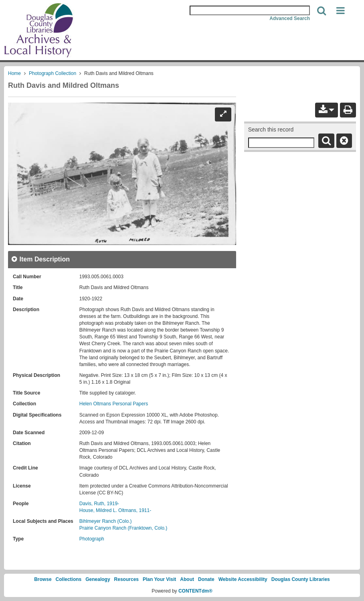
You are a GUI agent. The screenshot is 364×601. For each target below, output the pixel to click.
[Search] (322, 11)
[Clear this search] (344, 141)
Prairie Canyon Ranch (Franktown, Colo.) (123, 528)
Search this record (271, 130)
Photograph (92, 539)
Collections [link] (69, 579)
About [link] (187, 579)
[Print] (348, 110)
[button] (341, 11)
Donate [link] (206, 579)
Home (14, 73)
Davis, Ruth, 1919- (99, 504)
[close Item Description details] (40, 259)
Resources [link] (126, 579)
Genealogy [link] (98, 579)
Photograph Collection (53, 73)
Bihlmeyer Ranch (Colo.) (106, 521)
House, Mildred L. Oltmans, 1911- (115, 510)
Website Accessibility (243, 579)
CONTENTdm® (195, 591)
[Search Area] (250, 10)
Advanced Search (290, 18)
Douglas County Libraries (301, 579)
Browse (43, 579)
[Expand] (223, 114)
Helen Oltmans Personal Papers (114, 404)
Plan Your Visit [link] (159, 579)
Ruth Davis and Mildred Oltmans (64, 86)
